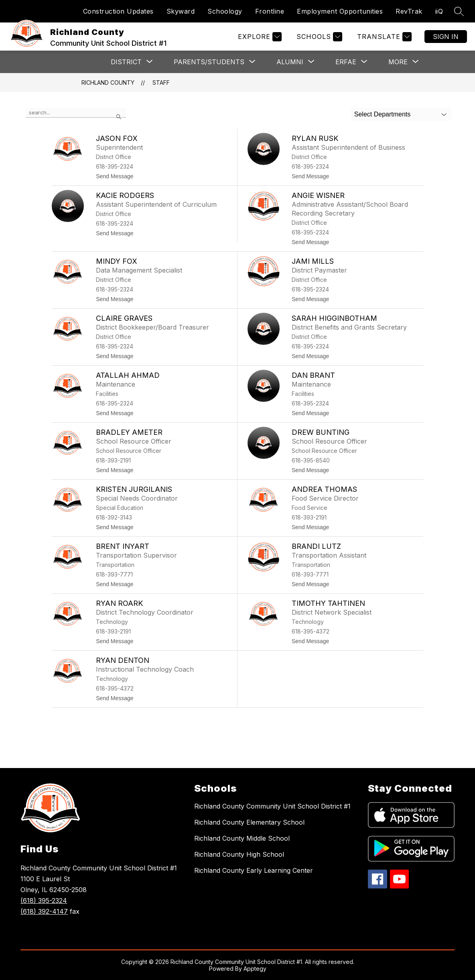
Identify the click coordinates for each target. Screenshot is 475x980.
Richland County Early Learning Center (254, 870)
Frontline (270, 11)
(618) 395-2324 (44, 901)
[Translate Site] (383, 37)
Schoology (225, 11)
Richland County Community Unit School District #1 (272, 806)
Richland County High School (239, 854)
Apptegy (255, 969)
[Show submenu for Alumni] (290, 62)
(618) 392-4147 (44, 911)
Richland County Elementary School (249, 822)
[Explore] (259, 37)
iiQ (439, 11)
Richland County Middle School (242, 838)
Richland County (108, 83)
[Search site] (459, 11)
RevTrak (409, 11)
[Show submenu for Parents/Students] (209, 62)
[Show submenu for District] (126, 62)
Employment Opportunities (340, 11)
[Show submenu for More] (398, 62)
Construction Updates (118, 11)
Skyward (181, 11)
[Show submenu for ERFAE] (346, 62)
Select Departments (383, 114)
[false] (76, 113)
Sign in (446, 37)
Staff (161, 83)
